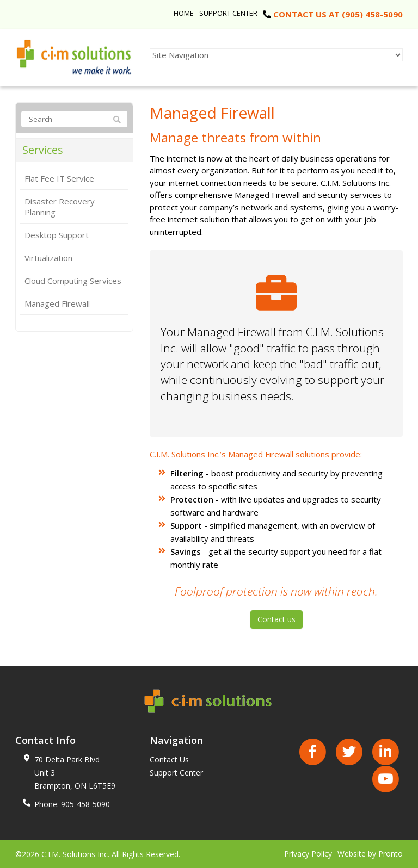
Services (43, 150)
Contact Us (169, 759)
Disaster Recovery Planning (60, 207)
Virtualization (48, 258)
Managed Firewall (57, 303)
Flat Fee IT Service (59, 178)
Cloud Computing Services (73, 281)
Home (184, 13)
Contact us (276, 619)
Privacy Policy (308, 854)
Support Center (228, 13)
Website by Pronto (370, 854)
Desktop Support (57, 235)
